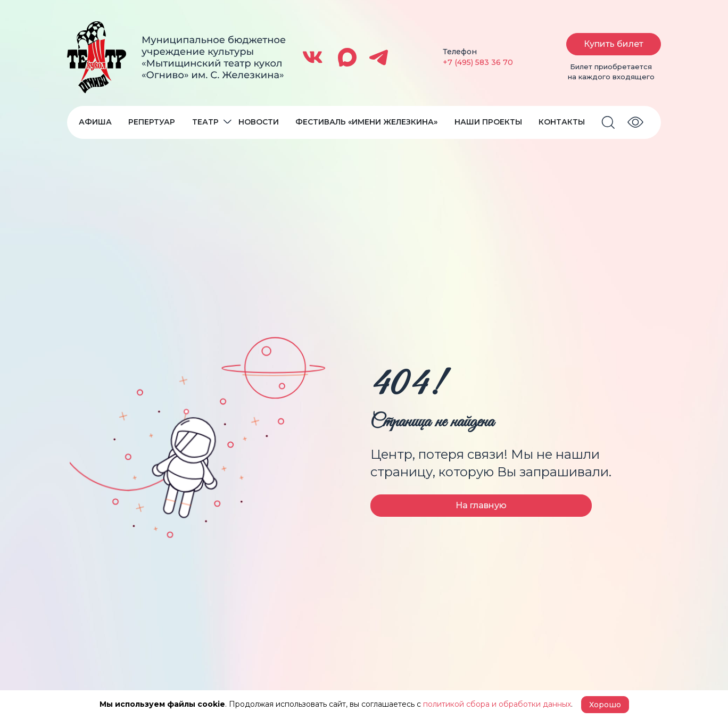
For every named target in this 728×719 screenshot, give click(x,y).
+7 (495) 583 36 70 (478, 62)
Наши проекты (488, 122)
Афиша (95, 122)
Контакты (562, 122)
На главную (481, 505)
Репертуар (152, 122)
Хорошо (605, 705)
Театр (205, 122)
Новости (259, 122)
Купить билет (614, 44)
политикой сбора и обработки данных (497, 704)
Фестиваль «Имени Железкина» (366, 122)
